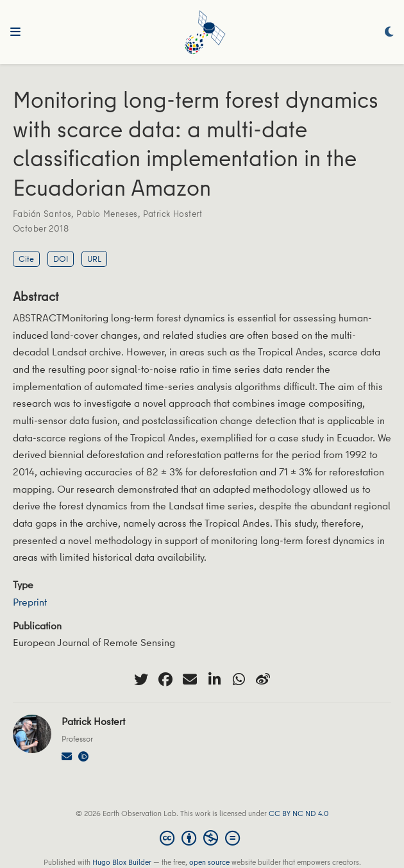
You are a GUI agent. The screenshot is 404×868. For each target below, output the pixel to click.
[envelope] (190, 679)
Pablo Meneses (107, 214)
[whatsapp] (239, 679)
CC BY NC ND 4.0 (299, 813)
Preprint (30, 602)
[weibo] (263, 679)
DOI (61, 259)
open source (209, 862)
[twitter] (141, 679)
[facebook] (165, 679)
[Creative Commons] (202, 838)
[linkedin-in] (214, 679)
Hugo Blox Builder (122, 862)
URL (94, 259)
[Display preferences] (389, 32)
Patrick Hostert (173, 214)
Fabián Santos (42, 214)
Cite (26, 259)
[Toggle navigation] (15, 32)
